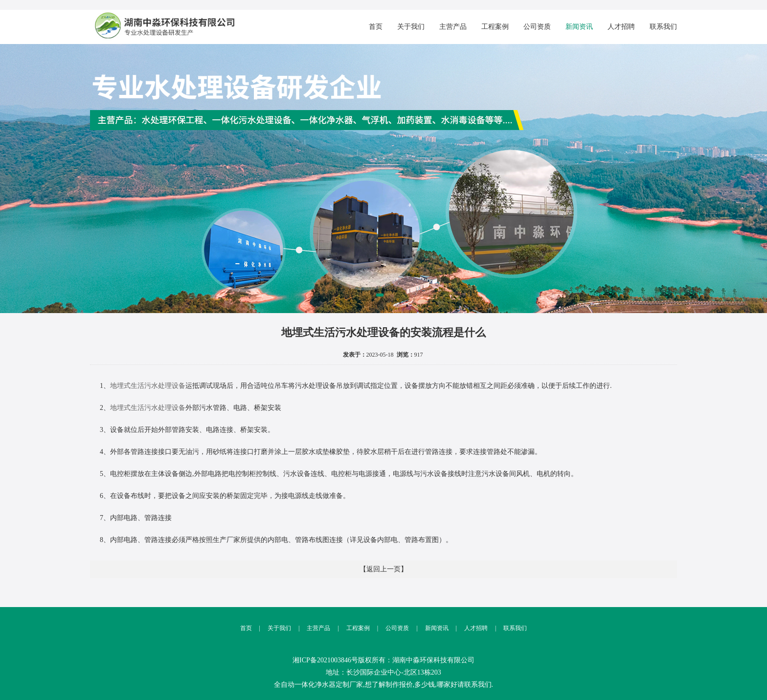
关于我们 (411, 27)
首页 (376, 27)
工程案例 (495, 27)
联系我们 (663, 27)
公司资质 (537, 27)
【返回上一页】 (383, 569)
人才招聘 (621, 27)
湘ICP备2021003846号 (325, 660)
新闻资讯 (579, 27)
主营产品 (453, 27)
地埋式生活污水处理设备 (148, 386)
